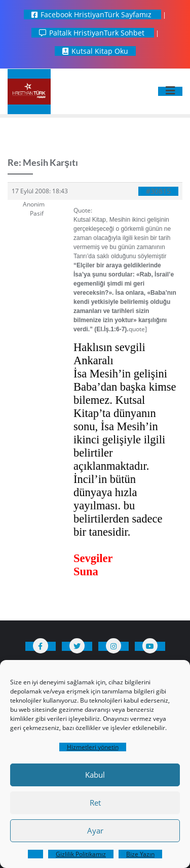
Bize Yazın (140, 854)
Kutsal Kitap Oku (95, 51)
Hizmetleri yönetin (93, 747)
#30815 (158, 191)
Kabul (95, 775)
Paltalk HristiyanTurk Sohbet (93, 33)
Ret (95, 803)
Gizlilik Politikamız (81, 854)
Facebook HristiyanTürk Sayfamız (92, 14)
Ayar (95, 830)
